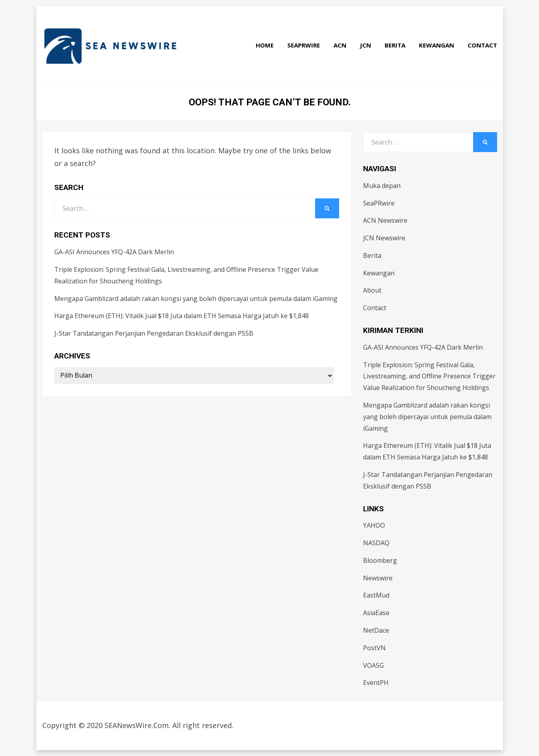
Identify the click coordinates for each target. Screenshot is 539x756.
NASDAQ (376, 543)
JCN (365, 45)
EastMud (376, 595)
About (372, 290)
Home (265, 45)
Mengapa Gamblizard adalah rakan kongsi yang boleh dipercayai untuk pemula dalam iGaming (196, 299)
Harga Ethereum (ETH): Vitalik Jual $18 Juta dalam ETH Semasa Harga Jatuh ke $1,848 (182, 316)
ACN (340, 45)
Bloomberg (380, 560)
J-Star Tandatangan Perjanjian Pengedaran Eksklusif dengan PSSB (154, 333)
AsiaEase (376, 613)
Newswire (378, 578)
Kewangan (436, 45)
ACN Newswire (385, 220)
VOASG (373, 665)
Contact (482, 45)
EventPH (376, 683)
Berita (395, 45)
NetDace (376, 630)
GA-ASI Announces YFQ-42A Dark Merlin (114, 252)
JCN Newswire (384, 238)
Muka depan (382, 186)
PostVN (374, 648)
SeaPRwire (304, 45)
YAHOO (374, 525)
